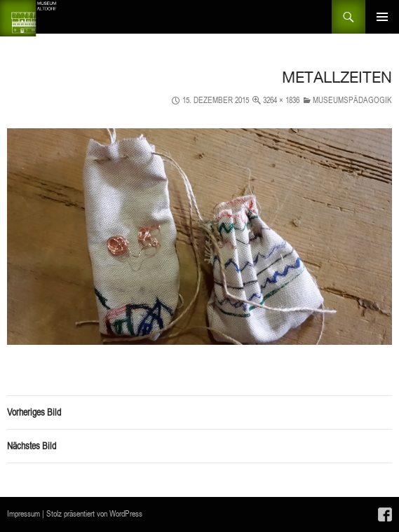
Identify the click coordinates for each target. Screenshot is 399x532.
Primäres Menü (382, 17)
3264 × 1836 (281, 100)
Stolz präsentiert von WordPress (94, 513)
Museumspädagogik (352, 100)
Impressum (23, 513)
